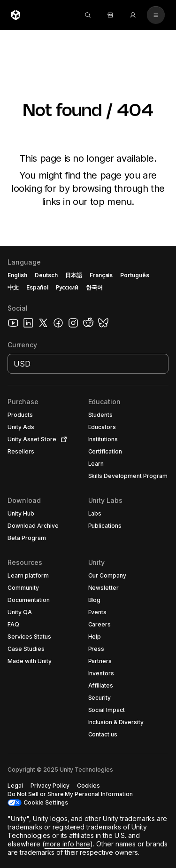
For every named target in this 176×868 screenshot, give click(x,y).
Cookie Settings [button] (46, 802)
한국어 (94, 287)
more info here (68, 844)
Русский (67, 287)
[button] (38, 415)
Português (135, 275)
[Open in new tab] (62, 439)
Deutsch (46, 275)
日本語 (74, 275)
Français (101, 275)
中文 (13, 287)
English (17, 275)
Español (37, 287)
